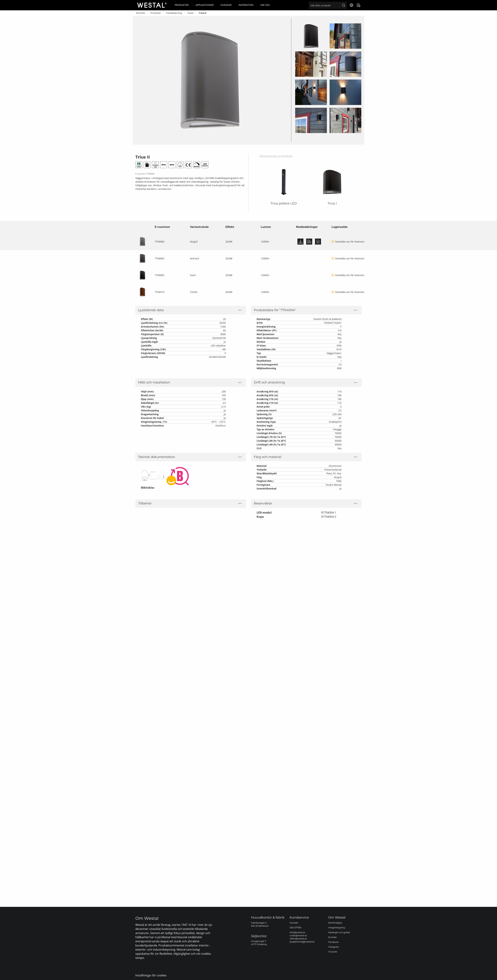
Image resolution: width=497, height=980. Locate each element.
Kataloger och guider (339, 932)
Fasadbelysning (174, 13)
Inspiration (246, 5)
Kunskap (226, 5)
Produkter (182, 5)
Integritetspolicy (337, 928)
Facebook (333, 942)
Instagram (334, 947)
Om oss (265, 5)
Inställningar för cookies (151, 975)
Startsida (140, 13)
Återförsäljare (335, 923)
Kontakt (294, 923)
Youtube (333, 952)
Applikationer (205, 5)
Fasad (190, 13)
